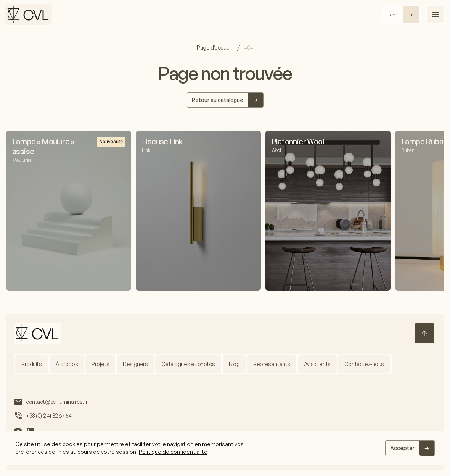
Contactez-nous (364, 364)
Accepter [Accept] (402, 448)
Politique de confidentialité (173, 452)
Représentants (272, 364)
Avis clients (317, 364)
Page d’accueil (215, 48)
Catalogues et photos (189, 364)
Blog (234, 364)
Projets (100, 364)
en (393, 15)
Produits (32, 364)
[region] (225, 448)
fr (411, 15)
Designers (135, 364)
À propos (67, 364)
